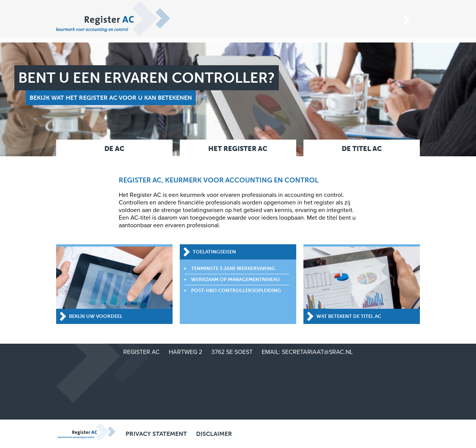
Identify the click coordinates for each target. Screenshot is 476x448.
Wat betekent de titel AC (349, 316)
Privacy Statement (156, 434)
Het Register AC (238, 149)
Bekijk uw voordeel (96, 316)
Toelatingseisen (214, 252)
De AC (114, 149)
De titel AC (362, 149)
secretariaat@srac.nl (317, 352)
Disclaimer (214, 434)
